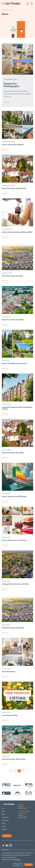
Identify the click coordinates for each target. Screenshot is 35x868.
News (4, 823)
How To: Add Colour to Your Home (14, 540)
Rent (3, 814)
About (4, 826)
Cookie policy (17, 860)
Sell (3, 812)
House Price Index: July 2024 (12, 276)
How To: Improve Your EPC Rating (14, 496)
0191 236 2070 (23, 808)
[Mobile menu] (32, 3)
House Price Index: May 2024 (13, 453)
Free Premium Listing (10, 715)
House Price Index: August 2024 (14, 188)
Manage (18, 865)
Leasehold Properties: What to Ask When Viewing (17, 408)
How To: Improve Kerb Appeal (13, 145)
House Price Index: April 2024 (13, 628)
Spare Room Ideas (9, 672)
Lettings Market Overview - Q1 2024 (15, 584)
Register (7, 836)
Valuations (5, 820)
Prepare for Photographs (11, 85)
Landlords (5, 817)
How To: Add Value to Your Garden (14, 363)
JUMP (8, 850)
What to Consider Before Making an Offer (17, 232)
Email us (21, 806)
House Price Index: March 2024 (14, 759)
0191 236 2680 (23, 817)
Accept (29, 865)
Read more (7, 102)
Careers (4, 829)
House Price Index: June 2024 (13, 320)
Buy (3, 809)
